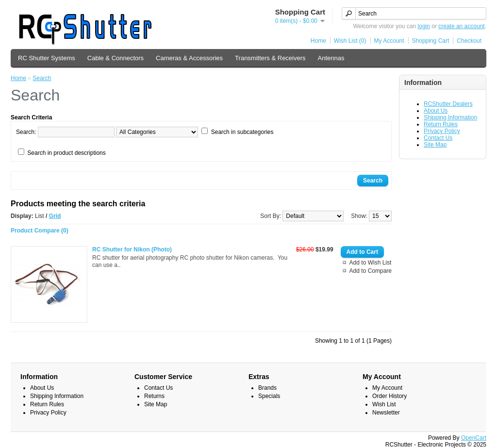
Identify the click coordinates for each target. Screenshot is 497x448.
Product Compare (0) (40, 231)
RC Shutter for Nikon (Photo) (132, 249)
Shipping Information (450, 117)
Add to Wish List (371, 263)
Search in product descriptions (66, 153)
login (424, 26)
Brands (267, 388)
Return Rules (441, 124)
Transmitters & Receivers (270, 58)
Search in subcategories (242, 132)
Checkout (469, 41)
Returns (154, 396)
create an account (461, 26)
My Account (389, 41)
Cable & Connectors (116, 58)
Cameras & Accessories (189, 58)
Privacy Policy (442, 131)
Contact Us (438, 138)
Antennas (331, 58)
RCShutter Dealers (448, 104)
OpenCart (474, 438)
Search (42, 78)
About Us (436, 111)
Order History (389, 396)
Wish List (384, 404)
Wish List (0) (350, 41)
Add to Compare (371, 271)
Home (318, 41)
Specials (269, 396)
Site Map (435, 145)
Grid (55, 216)
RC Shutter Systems (47, 58)
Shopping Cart (431, 41)
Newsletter (386, 413)
